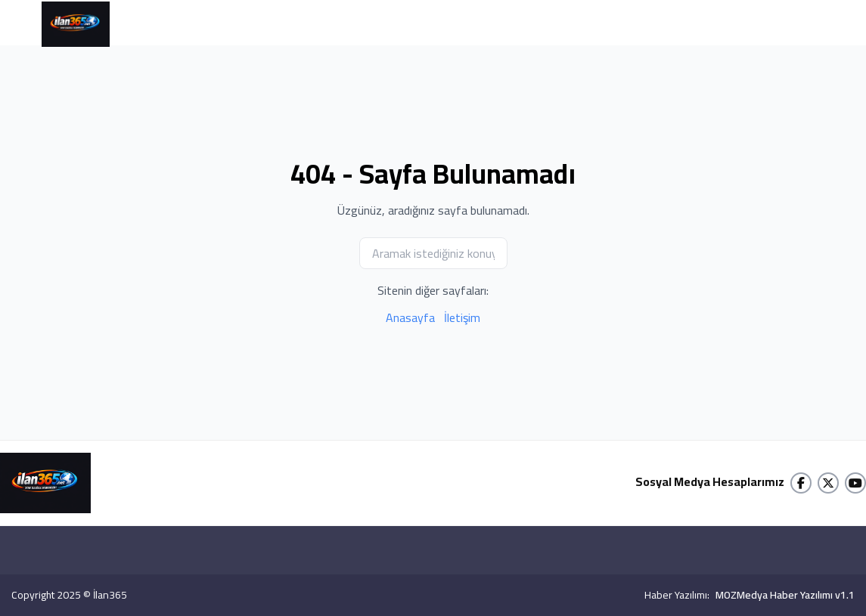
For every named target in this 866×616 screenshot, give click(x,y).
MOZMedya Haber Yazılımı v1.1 (785, 595)
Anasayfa (410, 317)
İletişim (462, 317)
